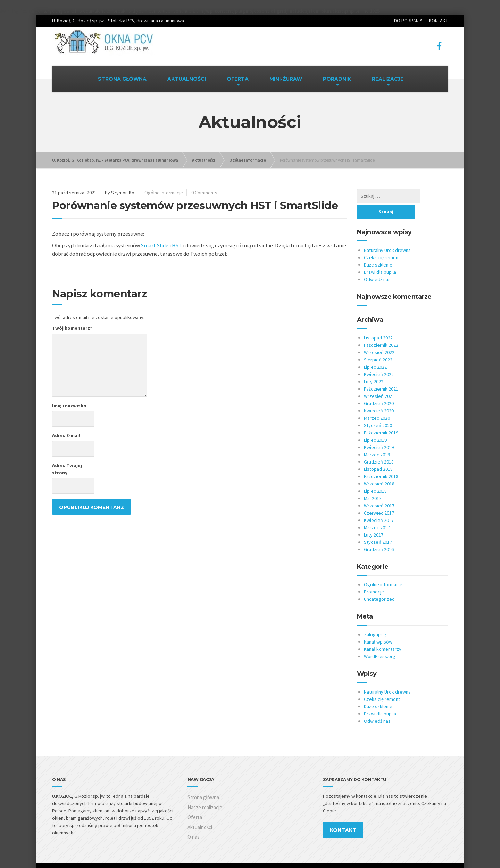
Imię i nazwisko (69, 406)
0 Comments (204, 193)
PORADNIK (337, 79)
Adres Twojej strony (67, 469)
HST (177, 245)
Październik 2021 (381, 373)
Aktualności (200, 812)
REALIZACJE (388, 79)
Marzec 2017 (377, 512)
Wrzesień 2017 (379, 490)
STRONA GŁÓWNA (122, 79)
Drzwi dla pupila (380, 256)
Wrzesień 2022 (379, 337)
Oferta (195, 801)
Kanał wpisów (378, 626)
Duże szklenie (378, 249)
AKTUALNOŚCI (187, 79)
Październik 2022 (381, 329)
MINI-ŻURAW (286, 79)
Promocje (374, 576)
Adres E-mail (66, 435)
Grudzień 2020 (379, 388)
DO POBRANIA (408, 21)
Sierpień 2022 (378, 344)
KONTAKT (438, 21)
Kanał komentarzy (383, 633)
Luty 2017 (374, 519)
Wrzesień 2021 (379, 380)
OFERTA (238, 79)
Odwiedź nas (377, 264)
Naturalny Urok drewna (387, 235)
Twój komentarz (72, 328)
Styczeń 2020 (378, 410)
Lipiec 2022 (375, 351)
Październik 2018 (381, 461)
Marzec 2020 (377, 402)
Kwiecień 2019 (379, 432)
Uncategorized (379, 583)
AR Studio (84, 858)
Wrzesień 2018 (379, 468)
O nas (194, 821)
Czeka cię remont (382, 242)
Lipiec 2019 (375, 424)
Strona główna (203, 782)
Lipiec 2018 (375, 475)
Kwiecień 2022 (379, 359)
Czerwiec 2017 (379, 497)
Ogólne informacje (164, 193)
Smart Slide (155, 245)
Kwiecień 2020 (379, 395)
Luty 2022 (374, 366)
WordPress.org (380, 641)
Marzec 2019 (377, 439)
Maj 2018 (373, 483)
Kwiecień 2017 (379, 505)
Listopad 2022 (378, 322)
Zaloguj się (375, 619)
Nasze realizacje (205, 792)
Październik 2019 (381, 417)
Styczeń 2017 (378, 526)
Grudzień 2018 (379, 446)
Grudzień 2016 (379, 534)
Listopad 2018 (378, 453)
